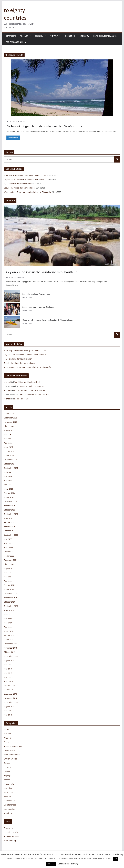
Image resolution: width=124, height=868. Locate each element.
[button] (29, 36)
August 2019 (9, 660)
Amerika (7, 738)
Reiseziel (39, 36)
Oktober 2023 (10, 510)
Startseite (11, 36)
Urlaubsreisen (10, 809)
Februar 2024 (10, 493)
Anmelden (8, 828)
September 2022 (11, 535)
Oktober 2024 (10, 464)
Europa (7, 763)
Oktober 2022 (10, 531)
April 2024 (8, 485)
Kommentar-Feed (11, 836)
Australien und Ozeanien (15, 746)
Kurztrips (8, 788)
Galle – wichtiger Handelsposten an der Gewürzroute (44, 126)
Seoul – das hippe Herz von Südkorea (20, 188)
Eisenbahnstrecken (12, 755)
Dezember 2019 (11, 644)
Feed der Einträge (11, 832)
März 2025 (8, 447)
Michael (22, 121)
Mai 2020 (8, 623)
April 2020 (8, 627)
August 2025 (9, 430)
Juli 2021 (8, 573)
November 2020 (11, 598)
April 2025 (8, 443)
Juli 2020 (8, 614)
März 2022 (8, 547)
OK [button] (116, 859)
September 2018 (11, 702)
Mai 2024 (8, 481)
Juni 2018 (8, 715)
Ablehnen (51, 864)
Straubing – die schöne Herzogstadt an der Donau (25, 175)
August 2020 (9, 610)
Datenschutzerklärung (105, 36)
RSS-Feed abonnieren (16, 42)
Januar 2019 (9, 690)
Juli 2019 (8, 665)
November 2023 (11, 506)
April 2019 (8, 677)
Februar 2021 (10, 585)
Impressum (84, 36)
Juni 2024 (8, 476)
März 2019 (8, 681)
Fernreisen (8, 767)
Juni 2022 (8, 539)
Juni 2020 (8, 619)
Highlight (8, 771)
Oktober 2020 (10, 602)
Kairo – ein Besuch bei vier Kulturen (30, 390)
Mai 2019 (8, 673)
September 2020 (11, 606)
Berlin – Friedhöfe (22, 399)
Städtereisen (9, 801)
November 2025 (11, 422)
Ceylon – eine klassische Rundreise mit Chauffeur (25, 179)
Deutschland (9, 750)
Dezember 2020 (11, 593)
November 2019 (11, 648)
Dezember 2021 (11, 560)
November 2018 (11, 698)
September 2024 (11, 468)
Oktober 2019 (10, 652)
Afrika (6, 730)
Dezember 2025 (11, 418)
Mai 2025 (8, 439)
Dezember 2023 (11, 501)
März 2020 (8, 631)
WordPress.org (10, 841)
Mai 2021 (8, 577)
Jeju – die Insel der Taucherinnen (18, 184)
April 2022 (8, 543)
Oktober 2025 (10, 426)
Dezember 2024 (11, 460)
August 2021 (9, 568)
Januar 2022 (9, 556)
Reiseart (24, 36)
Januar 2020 (9, 639)
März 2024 (8, 489)
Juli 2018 (8, 711)
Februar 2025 (10, 451)
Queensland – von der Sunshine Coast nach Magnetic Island (48, 320)
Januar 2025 (9, 455)
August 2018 (9, 706)
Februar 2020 (10, 635)
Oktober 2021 (10, 564)
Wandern (8, 813)
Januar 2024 (9, 497)
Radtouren (8, 792)
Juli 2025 (8, 435)
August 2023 (9, 518)
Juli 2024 (8, 472)
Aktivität (54, 36)
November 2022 (11, 527)
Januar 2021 (9, 589)
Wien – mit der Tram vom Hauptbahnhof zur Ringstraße (28, 192)
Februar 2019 (10, 686)
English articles (10, 759)
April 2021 (8, 581)
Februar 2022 (10, 552)
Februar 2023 (10, 522)
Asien (6, 742)
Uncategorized (10, 805)
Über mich (70, 36)
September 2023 (11, 514)
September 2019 (11, 656)
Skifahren (8, 796)
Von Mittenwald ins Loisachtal (27, 382)
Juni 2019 (8, 669)
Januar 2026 (9, 414)
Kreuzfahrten (10, 784)
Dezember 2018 (11, 694)
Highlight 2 (9, 776)
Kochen (7, 780)
